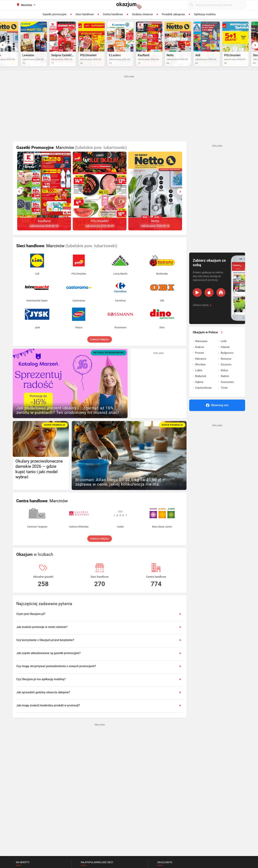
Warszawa (201, 351)
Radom (225, 386)
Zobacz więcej (100, 349)
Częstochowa (203, 397)
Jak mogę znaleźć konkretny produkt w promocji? (48, 715)
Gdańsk (225, 357)
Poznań (200, 362)
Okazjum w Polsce (208, 342)
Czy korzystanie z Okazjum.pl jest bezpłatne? (45, 650)
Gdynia (199, 391)
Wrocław (200, 374)
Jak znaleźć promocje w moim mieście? (42, 636)
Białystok (201, 386)
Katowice (201, 368)
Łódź (224, 351)
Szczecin (226, 374)
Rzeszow (226, 368)
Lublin (199, 380)
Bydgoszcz (227, 362)
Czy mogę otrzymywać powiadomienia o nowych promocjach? (56, 676)
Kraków (200, 357)
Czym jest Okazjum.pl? (31, 623)
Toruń (224, 397)
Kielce (224, 380)
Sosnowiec (227, 391)
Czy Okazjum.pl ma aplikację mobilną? (41, 689)
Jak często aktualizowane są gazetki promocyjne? (48, 663)
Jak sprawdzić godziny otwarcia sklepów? (43, 702)
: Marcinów (72, 157)
